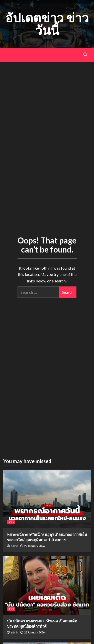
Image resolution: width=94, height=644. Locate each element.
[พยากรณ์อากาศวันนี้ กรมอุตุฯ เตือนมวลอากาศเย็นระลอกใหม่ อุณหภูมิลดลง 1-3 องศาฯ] (47, 499)
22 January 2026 (34, 546)
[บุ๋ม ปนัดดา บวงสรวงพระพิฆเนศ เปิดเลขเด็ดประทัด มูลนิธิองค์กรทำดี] (47, 585)
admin (15, 546)
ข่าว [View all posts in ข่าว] (11, 522)
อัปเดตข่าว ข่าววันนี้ (47, 24)
